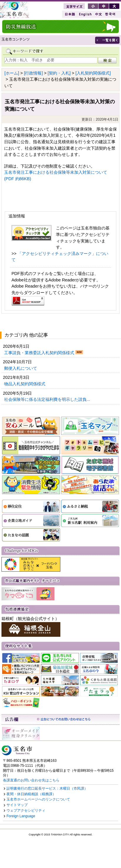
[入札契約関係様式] (93, 73)
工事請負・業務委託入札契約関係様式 (40, 353)
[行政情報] (33, 73)
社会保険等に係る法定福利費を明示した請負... (48, 399)
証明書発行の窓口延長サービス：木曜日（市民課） (47, 788)
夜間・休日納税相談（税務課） (31, 794)
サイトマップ (17, 805)
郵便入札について (21, 368)
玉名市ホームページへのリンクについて (38, 799)
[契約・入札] (59, 73)
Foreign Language (21, 816)
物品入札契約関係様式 (25, 384)
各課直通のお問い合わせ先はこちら (31, 780)
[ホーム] (12, 73)
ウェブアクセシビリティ (26, 810)
